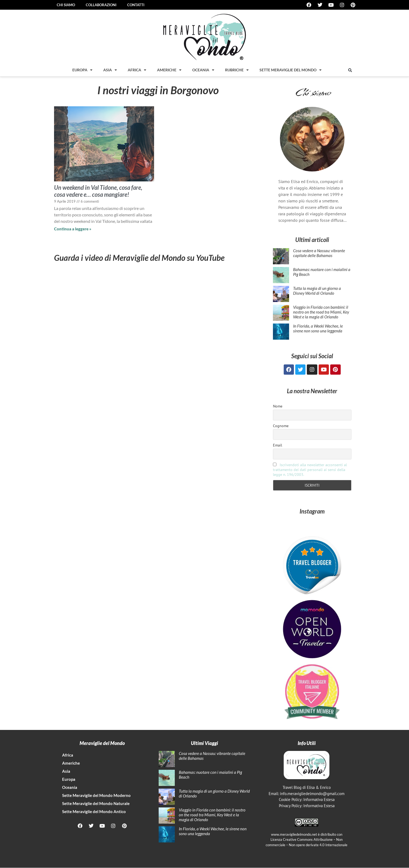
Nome (278, 407)
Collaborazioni (101, 5)
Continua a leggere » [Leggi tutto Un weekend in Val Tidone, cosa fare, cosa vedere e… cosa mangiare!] (73, 229)
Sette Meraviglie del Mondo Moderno (96, 796)
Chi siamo (66, 5)
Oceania (203, 70)
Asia (110, 70)
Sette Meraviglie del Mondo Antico (94, 812)
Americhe (169, 70)
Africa (137, 70)
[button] (350, 70)
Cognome (281, 426)
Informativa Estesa (319, 800)
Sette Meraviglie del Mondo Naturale (96, 804)
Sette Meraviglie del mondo (291, 70)
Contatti (136, 5)
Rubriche (237, 70)
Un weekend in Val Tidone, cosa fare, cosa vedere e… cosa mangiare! (98, 191)
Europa (82, 70)
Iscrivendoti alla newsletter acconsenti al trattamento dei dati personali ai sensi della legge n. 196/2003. (310, 470)
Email (278, 446)
